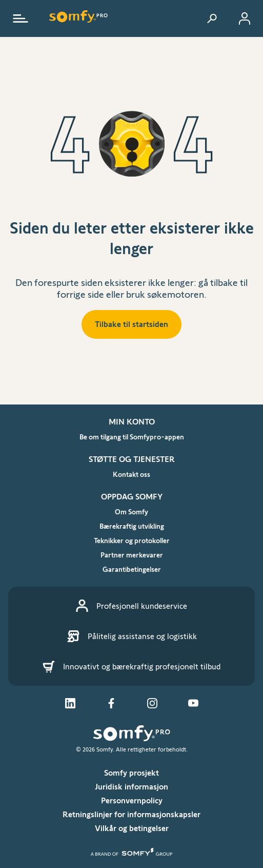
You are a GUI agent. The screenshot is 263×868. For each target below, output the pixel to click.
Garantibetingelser (132, 569)
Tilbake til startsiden (131, 324)
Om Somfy (131, 512)
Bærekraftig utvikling (132, 526)
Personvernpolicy (132, 801)
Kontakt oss (131, 474)
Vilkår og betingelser (132, 828)
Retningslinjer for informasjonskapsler (131, 814)
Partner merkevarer (132, 555)
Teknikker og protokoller (132, 541)
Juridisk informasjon (131, 787)
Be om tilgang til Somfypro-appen (132, 437)
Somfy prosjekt (131, 773)
